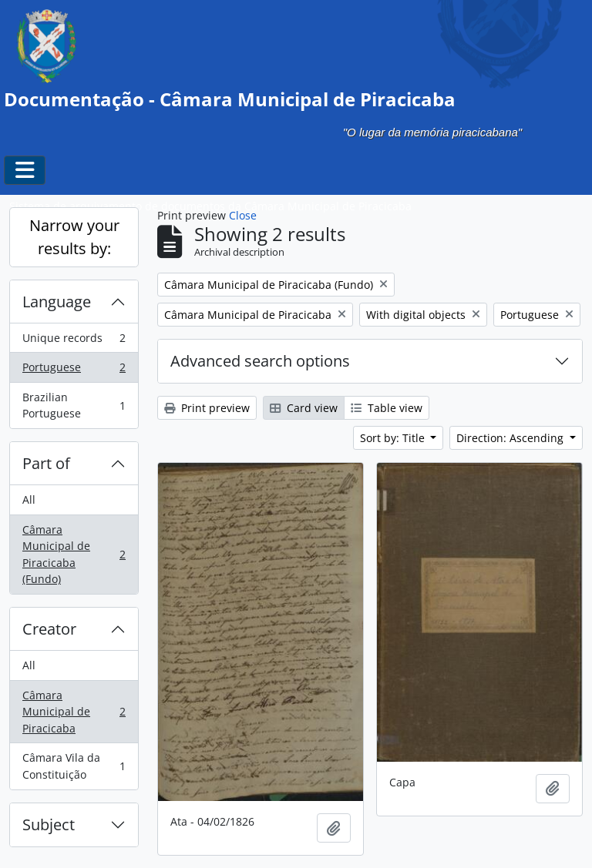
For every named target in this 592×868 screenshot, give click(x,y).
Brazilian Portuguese (74, 406)
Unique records (74, 341)
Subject (49, 824)
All (29, 499)
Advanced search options (260, 361)
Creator (49, 629)
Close (243, 215)
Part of (46, 463)
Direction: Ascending (511, 438)
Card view (304, 408)
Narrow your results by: (74, 237)
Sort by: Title (394, 438)
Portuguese (74, 370)
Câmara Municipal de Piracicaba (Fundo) (74, 555)
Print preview (207, 408)
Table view (387, 408)
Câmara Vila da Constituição (74, 766)
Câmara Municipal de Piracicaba (74, 712)
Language (57, 302)
